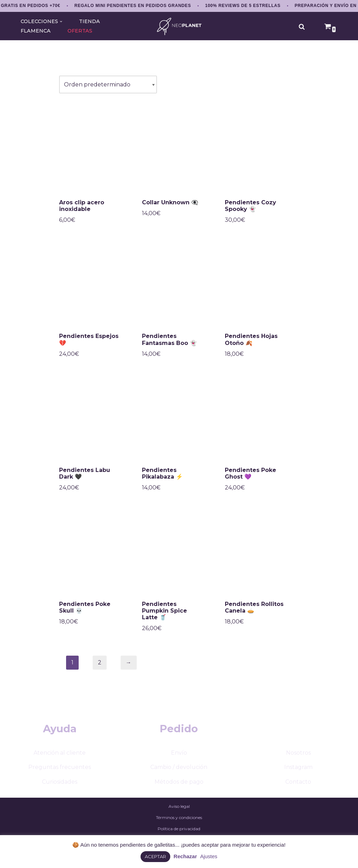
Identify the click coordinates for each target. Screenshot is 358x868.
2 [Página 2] (100, 662)
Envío (179, 753)
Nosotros (298, 753)
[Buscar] (302, 27)
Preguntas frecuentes (60, 767)
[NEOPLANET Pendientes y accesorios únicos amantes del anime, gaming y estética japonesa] (179, 26)
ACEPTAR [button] (155, 856)
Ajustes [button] (209, 856)
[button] (61, 22)
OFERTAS (80, 31)
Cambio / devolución (179, 767)
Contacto (298, 782)
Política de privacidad (179, 829)
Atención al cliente (60, 753)
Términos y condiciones (179, 817)
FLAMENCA (36, 31)
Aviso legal (179, 806)
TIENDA (89, 21)
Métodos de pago (179, 782)
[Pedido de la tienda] (108, 84)
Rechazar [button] (185, 856)
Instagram (298, 767)
